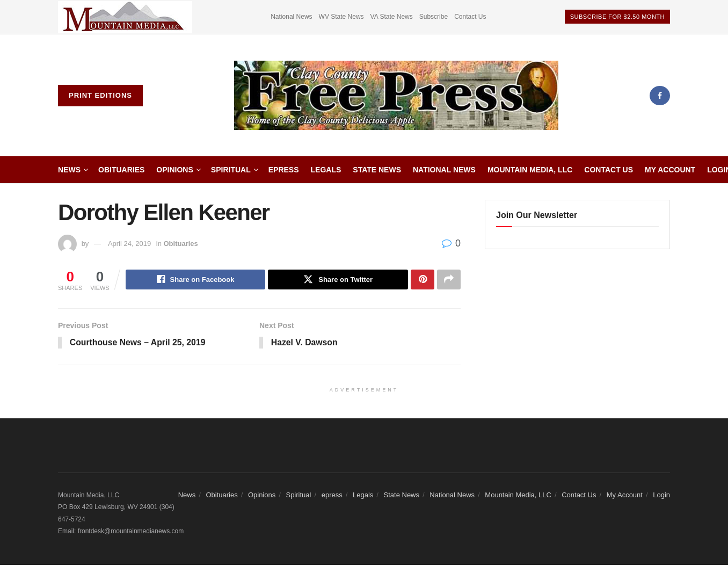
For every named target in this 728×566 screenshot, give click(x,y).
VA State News (392, 17)
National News (291, 17)
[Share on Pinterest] (423, 280)
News (69, 170)
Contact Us (470, 17)
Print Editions (100, 95)
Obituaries (121, 170)
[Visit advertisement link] (125, 17)
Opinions (174, 170)
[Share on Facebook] (196, 280)
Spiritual (231, 170)
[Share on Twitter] (338, 280)
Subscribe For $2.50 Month (617, 17)
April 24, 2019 (129, 244)
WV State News (341, 17)
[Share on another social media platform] (449, 280)
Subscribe (434, 17)
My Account (670, 170)
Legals (326, 170)
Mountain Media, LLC (530, 170)
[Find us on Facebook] (660, 96)
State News (377, 170)
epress (284, 170)
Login (661, 495)
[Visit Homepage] (396, 96)
